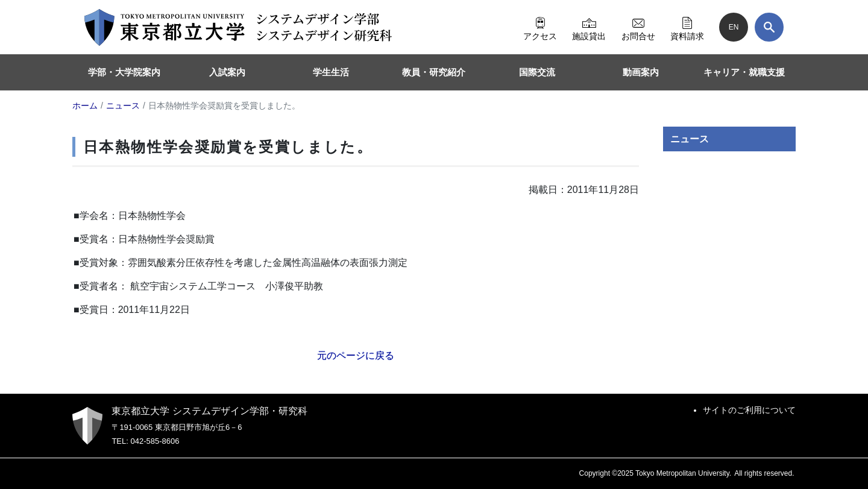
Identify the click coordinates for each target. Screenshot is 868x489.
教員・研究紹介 (434, 72)
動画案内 (641, 72)
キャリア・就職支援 (744, 72)
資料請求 (687, 27)
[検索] (769, 27)
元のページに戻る (356, 355)
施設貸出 (589, 27)
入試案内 (227, 72)
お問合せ (638, 27)
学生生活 (331, 72)
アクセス (540, 27)
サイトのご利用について (749, 410)
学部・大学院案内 (124, 72)
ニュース (690, 139)
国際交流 (537, 72)
